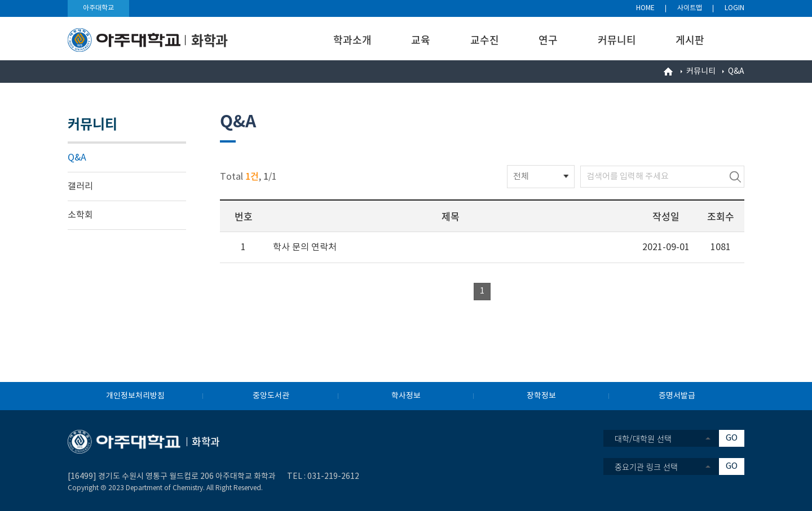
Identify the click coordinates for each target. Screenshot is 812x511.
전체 (521, 177)
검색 (735, 177)
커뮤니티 (617, 40)
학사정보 (406, 396)
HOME (645, 8)
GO (732, 438)
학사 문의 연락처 (305, 247)
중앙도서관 (271, 396)
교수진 (485, 40)
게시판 (690, 40)
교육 (421, 40)
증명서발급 (677, 396)
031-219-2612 (333, 477)
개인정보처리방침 (135, 396)
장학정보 (541, 396)
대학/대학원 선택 (643, 438)
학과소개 (352, 40)
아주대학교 (98, 8)
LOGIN (734, 8)
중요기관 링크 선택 (646, 466)
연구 (548, 40)
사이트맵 (690, 8)
